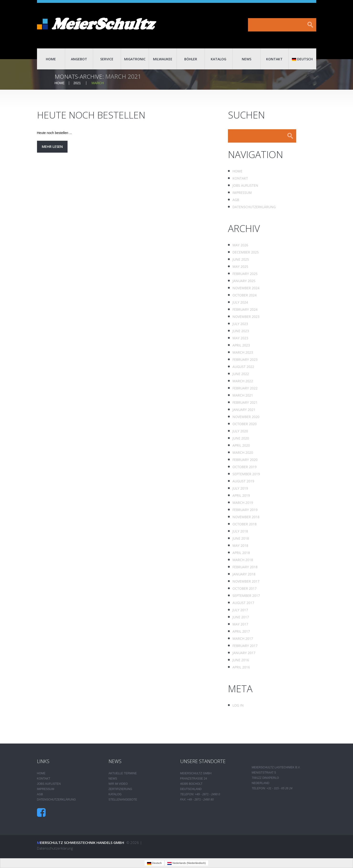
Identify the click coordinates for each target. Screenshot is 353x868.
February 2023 (245, 359)
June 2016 (241, 660)
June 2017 (241, 617)
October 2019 (245, 467)
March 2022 (243, 381)
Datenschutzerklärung (254, 207)
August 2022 (243, 367)
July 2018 (240, 531)
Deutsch (302, 59)
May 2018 (240, 545)
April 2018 (241, 553)
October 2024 (245, 295)
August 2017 (243, 603)
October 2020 (245, 424)
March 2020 (243, 452)
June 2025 (241, 259)
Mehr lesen (52, 146)
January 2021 (244, 410)
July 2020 (240, 431)
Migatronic (135, 59)
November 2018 (246, 517)
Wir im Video (118, 784)
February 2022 (245, 388)
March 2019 (243, 503)
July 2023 (240, 324)
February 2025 (245, 274)
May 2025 (240, 266)
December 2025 (246, 252)
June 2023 (241, 331)
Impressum (242, 193)
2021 (77, 83)
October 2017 (245, 588)
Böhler (191, 59)
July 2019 (240, 488)
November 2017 (246, 581)
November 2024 (246, 288)
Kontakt (274, 59)
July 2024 (240, 302)
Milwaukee (163, 59)
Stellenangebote (123, 800)
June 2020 (241, 438)
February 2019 (245, 510)
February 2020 (245, 460)
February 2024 (245, 309)
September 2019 (246, 474)
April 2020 (241, 445)
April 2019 (241, 495)
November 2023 (246, 317)
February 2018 (245, 567)
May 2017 (240, 624)
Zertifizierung (120, 789)
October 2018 (245, 524)
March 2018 (243, 560)
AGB (236, 200)
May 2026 (240, 245)
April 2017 (241, 631)
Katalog (219, 59)
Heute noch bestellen (92, 115)
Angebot (79, 59)
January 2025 (244, 281)
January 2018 (244, 574)
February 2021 (245, 402)
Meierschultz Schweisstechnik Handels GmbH (81, 842)
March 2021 (243, 395)
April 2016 (241, 667)
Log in (238, 705)
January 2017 (244, 653)
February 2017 (245, 646)
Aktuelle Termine (123, 773)
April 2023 (241, 345)
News (247, 59)
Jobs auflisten (245, 185)
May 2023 (240, 338)
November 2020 (246, 417)
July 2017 (240, 610)
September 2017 (246, 596)
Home (51, 59)
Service (107, 59)
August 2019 (243, 481)
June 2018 (241, 538)
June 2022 (241, 374)
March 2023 (243, 352)
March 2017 (243, 638)
